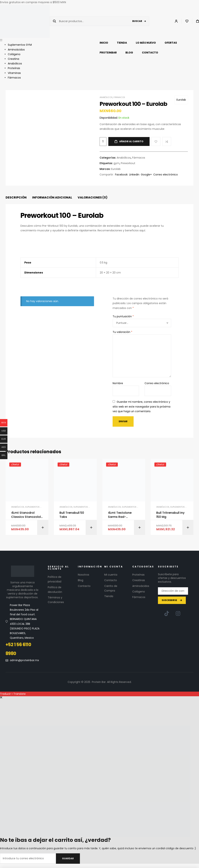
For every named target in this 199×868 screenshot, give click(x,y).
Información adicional (52, 197)
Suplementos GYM (35, 507)
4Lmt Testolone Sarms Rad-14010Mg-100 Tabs (121, 515)
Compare (167, 141)
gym (117, 163)
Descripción (16, 197)
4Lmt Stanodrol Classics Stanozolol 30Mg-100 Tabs (26, 515)
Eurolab (181, 100)
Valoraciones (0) (93, 197)
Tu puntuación (123, 316)
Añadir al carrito (131, 141)
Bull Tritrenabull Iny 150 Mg (170, 515)
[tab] (16, 198)
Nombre (118, 383)
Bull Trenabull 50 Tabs (72, 515)
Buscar (137, 21)
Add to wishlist (156, 141)
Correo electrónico (157, 383)
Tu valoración (122, 332)
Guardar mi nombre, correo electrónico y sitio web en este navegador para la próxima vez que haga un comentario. (141, 406)
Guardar (68, 858)
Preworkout (128, 163)
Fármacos (119, 97)
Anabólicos (106, 97)
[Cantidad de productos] (103, 142)
